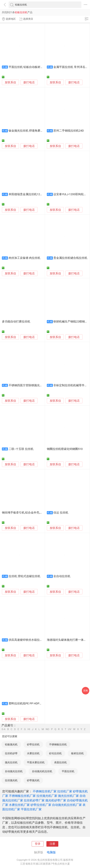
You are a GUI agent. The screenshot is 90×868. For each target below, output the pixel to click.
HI (29, 729)
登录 (38, 844)
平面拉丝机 (68, 771)
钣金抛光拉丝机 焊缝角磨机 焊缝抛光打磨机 (36, 131)
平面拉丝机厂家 (31, 809)
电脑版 (51, 852)
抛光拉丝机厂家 (68, 796)
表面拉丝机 (60, 762)
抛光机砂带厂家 (56, 800)
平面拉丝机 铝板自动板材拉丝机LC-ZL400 (35, 67)
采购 (86, 691)
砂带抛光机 (33, 780)
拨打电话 (29, 82)
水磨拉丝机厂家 (19, 805)
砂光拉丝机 (55, 753)
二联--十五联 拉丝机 (21, 449)
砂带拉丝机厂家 (41, 805)
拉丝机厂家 (65, 791)
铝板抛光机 (11, 744)
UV (70, 729)
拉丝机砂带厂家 (34, 800)
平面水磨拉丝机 (36, 762)
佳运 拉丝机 (61, 513)
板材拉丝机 (77, 753)
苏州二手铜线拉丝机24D (69, 131)
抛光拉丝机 (11, 762)
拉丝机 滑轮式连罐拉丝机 (25, 576)
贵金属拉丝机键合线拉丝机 (70, 258)
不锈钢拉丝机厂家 (45, 791)
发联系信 (10, 82)
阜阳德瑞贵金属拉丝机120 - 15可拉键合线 (35, 194)
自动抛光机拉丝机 (42, 771)
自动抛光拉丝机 (14, 771)
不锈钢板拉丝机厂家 (22, 796)
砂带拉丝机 (33, 744)
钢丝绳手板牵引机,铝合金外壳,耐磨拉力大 (28, 513)
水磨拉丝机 (33, 753)
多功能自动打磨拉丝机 (16, 322)
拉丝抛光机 (11, 780)
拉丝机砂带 (11, 753)
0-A (4, 729)
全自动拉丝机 (62, 576)
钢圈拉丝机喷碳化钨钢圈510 (65, 449)
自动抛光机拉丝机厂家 (67, 805)
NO (47, 729)
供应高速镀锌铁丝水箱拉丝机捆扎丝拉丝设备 (37, 640)
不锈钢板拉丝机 (58, 744)
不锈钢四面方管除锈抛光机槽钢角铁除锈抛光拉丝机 (41, 385)
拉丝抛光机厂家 (47, 796)
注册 (52, 844)
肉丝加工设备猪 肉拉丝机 (25, 258)
